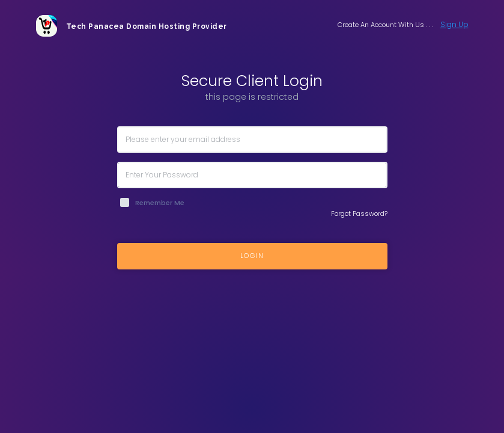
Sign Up (454, 24)
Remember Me (160, 203)
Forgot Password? (359, 213)
